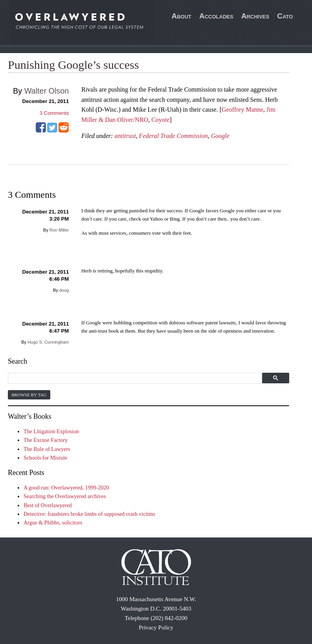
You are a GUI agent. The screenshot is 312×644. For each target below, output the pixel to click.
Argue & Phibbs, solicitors (53, 523)
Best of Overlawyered (48, 505)
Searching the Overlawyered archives (65, 496)
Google (220, 136)
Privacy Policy (156, 627)
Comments (54, 113)
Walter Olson (47, 91)
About (181, 16)
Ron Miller (59, 230)
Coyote (160, 120)
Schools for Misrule (45, 458)
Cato (285, 16)
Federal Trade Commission (173, 136)
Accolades (216, 16)
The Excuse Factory (46, 440)
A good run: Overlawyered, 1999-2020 (66, 488)
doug (64, 290)
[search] (134, 378)
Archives (255, 16)
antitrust (125, 136)
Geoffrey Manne (242, 109)
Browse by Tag (29, 395)
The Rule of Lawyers (47, 449)
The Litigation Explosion (51, 431)
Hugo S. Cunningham (48, 342)
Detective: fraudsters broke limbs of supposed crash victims (89, 514)
